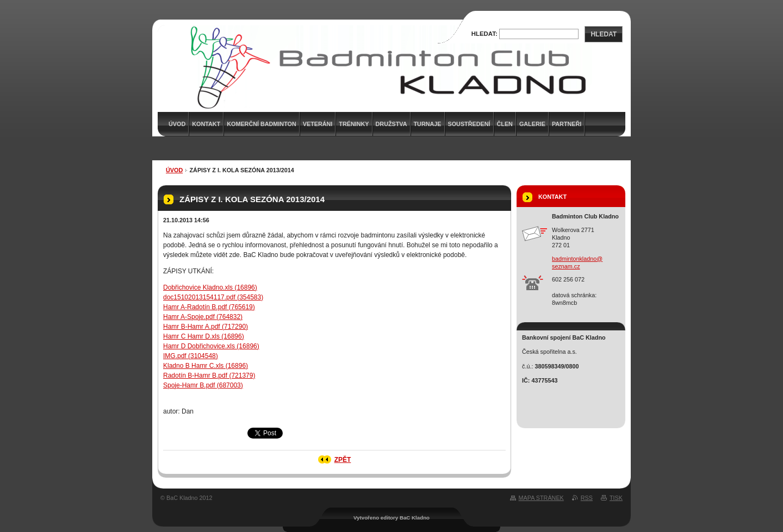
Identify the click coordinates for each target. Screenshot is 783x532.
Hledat (604, 34)
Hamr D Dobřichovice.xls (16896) (211, 346)
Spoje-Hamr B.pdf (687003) (203, 385)
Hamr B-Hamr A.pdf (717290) (206, 327)
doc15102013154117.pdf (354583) (213, 297)
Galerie (532, 124)
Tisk (616, 498)
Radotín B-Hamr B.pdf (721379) (209, 375)
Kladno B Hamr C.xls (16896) (206, 366)
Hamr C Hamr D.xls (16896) (204, 336)
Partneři (567, 124)
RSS (587, 498)
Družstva (391, 124)
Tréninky (354, 124)
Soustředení (469, 124)
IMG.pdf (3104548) (191, 356)
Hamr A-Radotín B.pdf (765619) (209, 307)
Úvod (174, 170)
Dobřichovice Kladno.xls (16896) (210, 287)
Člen (505, 124)
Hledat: (484, 34)
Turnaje (428, 124)
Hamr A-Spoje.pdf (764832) (203, 317)
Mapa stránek (541, 498)
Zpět (343, 460)
